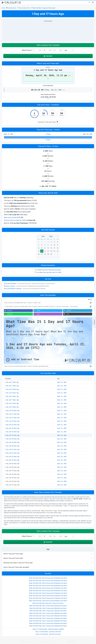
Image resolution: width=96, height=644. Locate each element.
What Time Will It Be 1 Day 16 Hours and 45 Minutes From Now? (48, 583)
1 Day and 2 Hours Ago (12, 382)
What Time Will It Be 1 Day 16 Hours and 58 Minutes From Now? (48, 601)
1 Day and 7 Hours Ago (12, 400)
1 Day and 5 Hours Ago (12, 393)
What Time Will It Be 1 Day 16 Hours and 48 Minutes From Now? (48, 591)
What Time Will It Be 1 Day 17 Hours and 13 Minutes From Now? (48, 621)
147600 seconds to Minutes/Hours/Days (49, 270)
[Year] (52, 236)
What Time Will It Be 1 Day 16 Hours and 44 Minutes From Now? (48, 581)
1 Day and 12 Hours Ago (12, 418)
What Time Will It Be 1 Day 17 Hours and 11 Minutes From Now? (48, 616)
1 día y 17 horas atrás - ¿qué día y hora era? (48, 632)
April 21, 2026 (62, 382)
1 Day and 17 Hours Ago (12, 435)
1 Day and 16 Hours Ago (12, 432)
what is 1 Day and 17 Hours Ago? (54, 499)
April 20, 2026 (62, 435)
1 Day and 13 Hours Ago (12, 421)
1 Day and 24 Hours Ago (12, 460)
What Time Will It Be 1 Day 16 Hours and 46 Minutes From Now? (48, 586)
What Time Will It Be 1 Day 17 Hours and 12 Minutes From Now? (48, 618)
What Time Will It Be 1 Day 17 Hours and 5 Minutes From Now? (48, 606)
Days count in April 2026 (12, 217)
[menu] (93, 2)
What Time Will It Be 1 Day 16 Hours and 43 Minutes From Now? (48, 578)
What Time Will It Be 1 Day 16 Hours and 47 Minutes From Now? (48, 588)
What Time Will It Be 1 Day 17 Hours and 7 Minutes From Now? (48, 611)
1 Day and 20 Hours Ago (12, 446)
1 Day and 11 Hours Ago (12, 414)
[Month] (45, 236)
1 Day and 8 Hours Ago (12, 403)
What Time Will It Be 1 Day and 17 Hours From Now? (48, 603)
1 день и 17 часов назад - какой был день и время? (48, 629)
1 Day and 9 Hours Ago (12, 407)
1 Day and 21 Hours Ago (12, 449)
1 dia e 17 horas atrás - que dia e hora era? (48, 634)
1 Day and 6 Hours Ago (12, 396)
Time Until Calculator (10, 284)
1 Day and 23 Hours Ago (12, 457)
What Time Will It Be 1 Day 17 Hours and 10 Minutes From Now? (48, 613)
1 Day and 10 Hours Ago (12, 411)
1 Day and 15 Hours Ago (12, 428)
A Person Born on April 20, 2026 (15, 220)
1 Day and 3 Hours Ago (12, 386)
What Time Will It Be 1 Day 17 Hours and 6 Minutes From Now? (48, 608)
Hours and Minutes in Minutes (13, 289)
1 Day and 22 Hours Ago (12, 453)
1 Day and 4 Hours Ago (12, 389)
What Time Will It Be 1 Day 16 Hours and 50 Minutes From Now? (48, 593)
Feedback (94, 322)
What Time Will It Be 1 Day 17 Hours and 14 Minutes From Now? (48, 623)
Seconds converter (9, 286)
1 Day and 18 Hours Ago (12, 439)
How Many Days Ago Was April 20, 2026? (49, 272)
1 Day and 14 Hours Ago (12, 425)
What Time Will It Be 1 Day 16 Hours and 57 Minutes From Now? (48, 598)
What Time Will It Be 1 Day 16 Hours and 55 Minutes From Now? (48, 596)
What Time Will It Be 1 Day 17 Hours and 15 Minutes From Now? (48, 626)
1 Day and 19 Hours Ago (12, 442)
